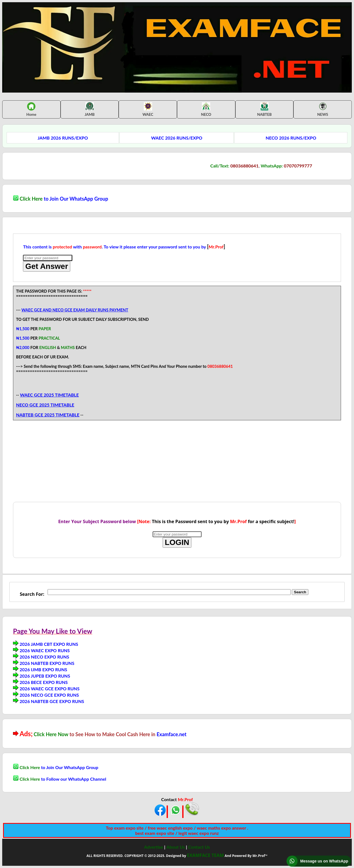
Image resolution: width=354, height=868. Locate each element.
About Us (176, 847)
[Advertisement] (177, 463)
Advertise (154, 847)
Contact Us (199, 847)
